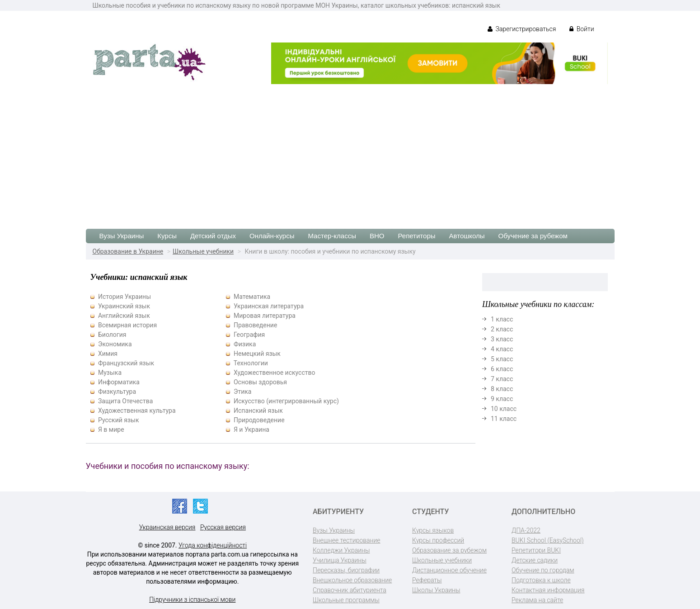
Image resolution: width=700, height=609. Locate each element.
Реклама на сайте (537, 600)
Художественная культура (137, 411)
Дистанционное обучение (449, 570)
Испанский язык (258, 411)
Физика (245, 344)
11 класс (504, 419)
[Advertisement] (350, 152)
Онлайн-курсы (272, 236)
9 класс (502, 399)
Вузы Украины (122, 236)
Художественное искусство (275, 373)
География (249, 335)
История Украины (124, 297)
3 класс (502, 339)
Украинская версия (167, 527)
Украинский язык (124, 306)
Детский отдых (213, 236)
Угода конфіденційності (213, 545)
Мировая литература (265, 316)
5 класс (502, 359)
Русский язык (119, 420)
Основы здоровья (260, 382)
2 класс (502, 329)
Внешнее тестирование (347, 540)
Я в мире (111, 430)
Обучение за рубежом (533, 236)
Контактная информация (548, 590)
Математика (252, 297)
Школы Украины (436, 590)
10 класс (504, 409)
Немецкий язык (257, 354)
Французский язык (126, 363)
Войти (582, 29)
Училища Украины (340, 560)
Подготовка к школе (541, 580)
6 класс (502, 369)
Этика (242, 392)
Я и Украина (251, 430)
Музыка (110, 373)
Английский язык (124, 316)
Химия (108, 354)
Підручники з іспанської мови (192, 600)
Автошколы (467, 236)
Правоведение (255, 325)
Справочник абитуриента (350, 590)
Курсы (167, 236)
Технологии (251, 363)
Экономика (115, 344)
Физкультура (117, 392)
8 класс (502, 389)
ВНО (377, 236)
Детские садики (535, 560)
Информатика (119, 382)
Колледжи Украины (341, 550)
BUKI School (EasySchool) (547, 540)
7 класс (502, 379)
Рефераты (427, 580)
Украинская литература (269, 306)
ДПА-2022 (526, 530)
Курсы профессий (438, 540)
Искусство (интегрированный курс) (286, 401)
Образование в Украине (128, 251)
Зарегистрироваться (522, 29)
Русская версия (223, 527)
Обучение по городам (543, 570)
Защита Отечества (125, 401)
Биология (112, 335)
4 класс (502, 349)
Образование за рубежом (449, 550)
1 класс (502, 319)
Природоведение (259, 420)
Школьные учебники (203, 251)
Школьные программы (346, 600)
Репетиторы (416, 236)
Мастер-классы (332, 236)
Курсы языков (433, 530)
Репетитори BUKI (536, 550)
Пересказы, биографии (346, 570)
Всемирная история (127, 325)
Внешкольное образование (352, 580)
